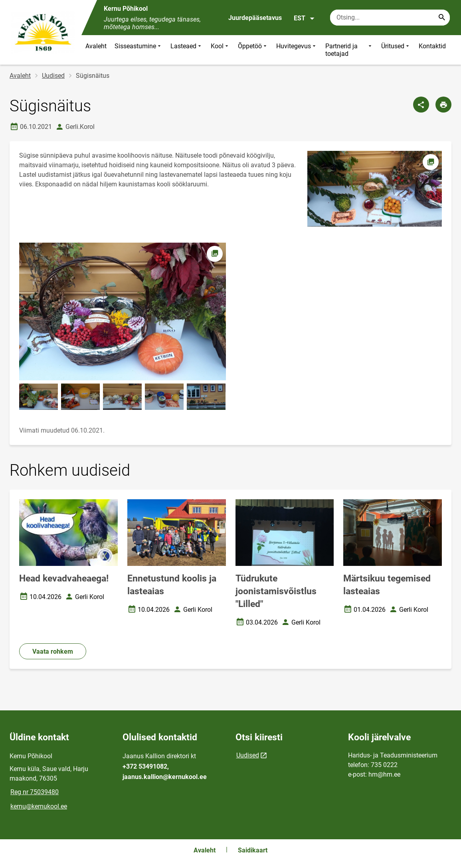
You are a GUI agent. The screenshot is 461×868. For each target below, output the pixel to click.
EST (304, 18)
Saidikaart (253, 850)
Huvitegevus (297, 50)
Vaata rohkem (53, 651)
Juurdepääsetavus (255, 18)
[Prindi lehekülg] (443, 105)
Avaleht (96, 46)
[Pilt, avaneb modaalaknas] (123, 311)
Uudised (53, 76)
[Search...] (442, 18)
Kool (220, 50)
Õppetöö (253, 50)
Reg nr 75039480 (35, 792)
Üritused (396, 50)
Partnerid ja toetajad (349, 50)
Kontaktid (432, 46)
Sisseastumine (138, 50)
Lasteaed (187, 50)
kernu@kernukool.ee (39, 806)
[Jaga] (421, 105)
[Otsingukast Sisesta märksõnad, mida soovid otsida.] (390, 18)
